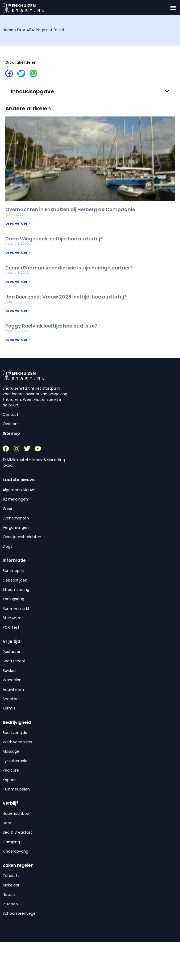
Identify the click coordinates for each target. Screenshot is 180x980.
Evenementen (16, 518)
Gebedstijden (15, 580)
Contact (11, 414)
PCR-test (11, 627)
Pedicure (11, 770)
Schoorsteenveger (20, 913)
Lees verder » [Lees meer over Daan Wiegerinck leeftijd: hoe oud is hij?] (18, 252)
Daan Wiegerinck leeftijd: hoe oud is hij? (54, 239)
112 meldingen (15, 499)
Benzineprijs (13, 571)
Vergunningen (16, 527)
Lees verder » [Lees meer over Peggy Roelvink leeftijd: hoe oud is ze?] (18, 340)
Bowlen (9, 671)
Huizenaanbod (16, 813)
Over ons (11, 424)
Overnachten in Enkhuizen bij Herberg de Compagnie (70, 209)
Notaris (9, 894)
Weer (8, 509)
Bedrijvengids (15, 733)
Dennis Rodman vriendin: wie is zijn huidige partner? (69, 268)
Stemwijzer (13, 618)
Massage (11, 751)
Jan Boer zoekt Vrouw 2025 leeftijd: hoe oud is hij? (66, 297)
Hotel (7, 823)
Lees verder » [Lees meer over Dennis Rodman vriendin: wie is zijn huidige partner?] (18, 281)
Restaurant (13, 652)
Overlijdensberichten (22, 537)
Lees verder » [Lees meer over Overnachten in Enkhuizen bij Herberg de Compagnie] (18, 223)
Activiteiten (13, 689)
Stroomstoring (16, 590)
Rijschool (11, 904)
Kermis (9, 708)
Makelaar (11, 885)
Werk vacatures (17, 742)
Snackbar (11, 699)
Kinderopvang (15, 851)
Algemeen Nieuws (19, 490)
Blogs (7, 546)
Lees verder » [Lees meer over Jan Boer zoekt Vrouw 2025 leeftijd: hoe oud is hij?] (18, 310)
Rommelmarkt (16, 608)
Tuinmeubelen (16, 789)
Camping (11, 842)
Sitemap (11, 433)
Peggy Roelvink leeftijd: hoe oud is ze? (51, 326)
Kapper (9, 780)
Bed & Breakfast (17, 832)
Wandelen (12, 680)
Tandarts (11, 876)
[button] (173, 8)
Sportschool (14, 661)
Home (8, 30)
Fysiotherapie (15, 761)
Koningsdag (13, 599)
